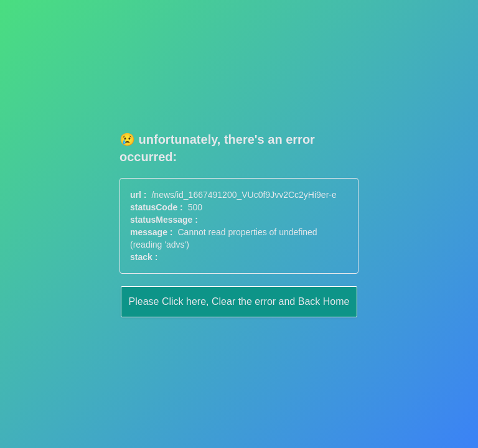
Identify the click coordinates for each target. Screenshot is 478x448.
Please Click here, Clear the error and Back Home (239, 301)
